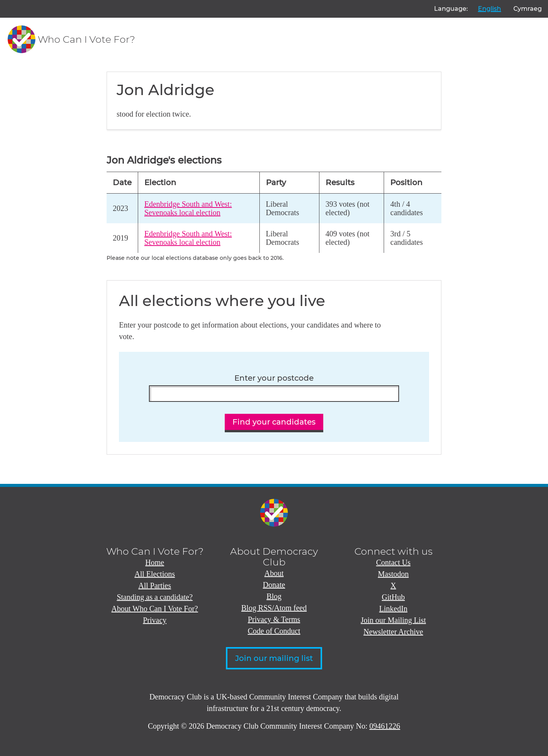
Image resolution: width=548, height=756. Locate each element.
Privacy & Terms (274, 619)
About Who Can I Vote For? (155, 609)
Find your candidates (274, 422)
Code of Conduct (274, 631)
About (274, 573)
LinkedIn (393, 609)
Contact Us (393, 562)
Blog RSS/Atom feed (274, 608)
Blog (274, 596)
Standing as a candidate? (155, 597)
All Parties (155, 585)
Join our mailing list (274, 658)
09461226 (385, 726)
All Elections (155, 574)
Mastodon (393, 574)
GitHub (393, 597)
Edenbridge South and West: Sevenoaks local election (188, 208)
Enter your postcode (274, 378)
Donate (274, 585)
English (490, 9)
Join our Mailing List (393, 620)
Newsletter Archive (393, 632)
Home (155, 562)
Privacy (155, 620)
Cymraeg (528, 9)
